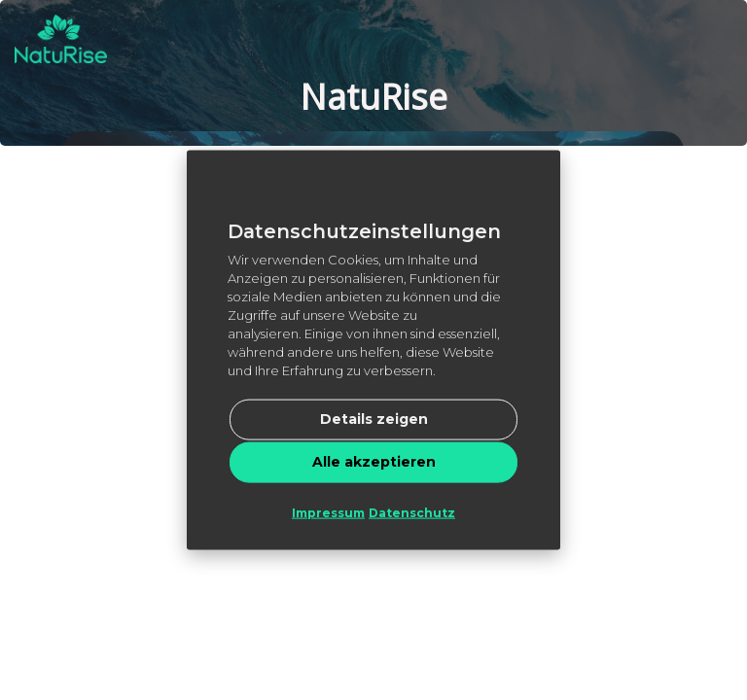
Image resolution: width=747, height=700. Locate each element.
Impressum (328, 512)
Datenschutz (412, 512)
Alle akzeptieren (374, 461)
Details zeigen (374, 418)
